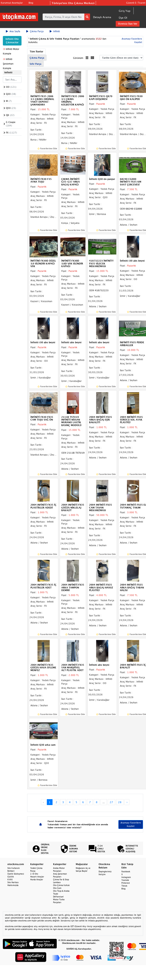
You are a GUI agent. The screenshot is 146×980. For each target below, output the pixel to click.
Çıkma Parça (35, 31)
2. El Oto (34, 874)
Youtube (125, 880)
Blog (31, 3)
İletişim (102, 874)
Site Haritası (13, 882)
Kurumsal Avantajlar (12, 3)
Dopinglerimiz (105, 871)
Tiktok (124, 886)
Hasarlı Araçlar (37, 877)
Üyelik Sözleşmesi (16, 874)
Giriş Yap (125, 11)
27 (111, 802)
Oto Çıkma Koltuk (61, 885)
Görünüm (78, 58)
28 (120, 802)
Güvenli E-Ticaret (136, 3)
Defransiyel (58, 897)
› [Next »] (127, 802)
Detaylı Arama (102, 17)
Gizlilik (11, 877)
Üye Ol (123, 18)
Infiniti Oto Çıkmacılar (12, 41)
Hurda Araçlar (37, 879)
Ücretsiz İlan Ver (128, 24)
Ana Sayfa (13, 31)
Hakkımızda (13, 885)
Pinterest (126, 883)
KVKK (10, 879)
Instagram (126, 877)
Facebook (126, 871)
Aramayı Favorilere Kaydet (131, 824)
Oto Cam (57, 888)
